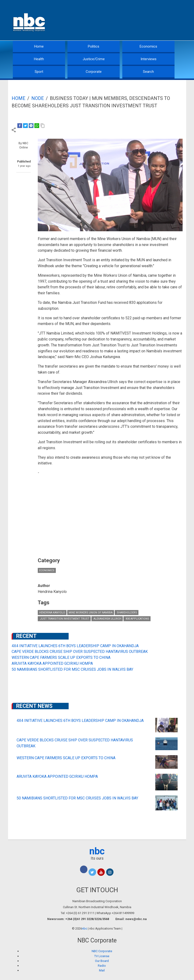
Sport (39, 72)
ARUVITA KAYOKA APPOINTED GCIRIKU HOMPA (52, 663)
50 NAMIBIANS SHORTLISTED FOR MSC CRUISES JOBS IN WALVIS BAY (72, 669)
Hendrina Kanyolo (52, 613)
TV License (102, 956)
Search (148, 72)
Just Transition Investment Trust (64, 619)
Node (38, 98)
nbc (97, 851)
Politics (94, 46)
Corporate (94, 72)
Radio (102, 966)
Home (39, 46)
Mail (102, 970)
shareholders (127, 613)
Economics (148, 46)
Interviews (149, 59)
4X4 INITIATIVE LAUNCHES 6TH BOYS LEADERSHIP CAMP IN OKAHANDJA (75, 646)
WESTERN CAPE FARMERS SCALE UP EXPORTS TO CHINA (61, 657)
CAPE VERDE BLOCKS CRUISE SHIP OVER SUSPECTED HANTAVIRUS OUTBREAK (80, 652)
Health (39, 59)
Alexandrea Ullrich (107, 619)
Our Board (102, 961)
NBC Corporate (102, 951)
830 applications (137, 619)
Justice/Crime (94, 59)
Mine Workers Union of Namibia (91, 613)
